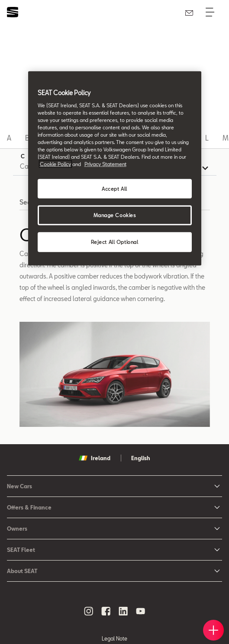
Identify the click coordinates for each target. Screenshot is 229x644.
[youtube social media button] (141, 611)
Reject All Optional (115, 242)
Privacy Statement (105, 164)
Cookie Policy (55, 164)
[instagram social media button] (89, 611)
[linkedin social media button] (123, 611)
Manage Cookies (115, 215)
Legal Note (114, 638)
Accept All (114, 188)
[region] (115, 168)
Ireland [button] (95, 458)
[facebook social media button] (106, 611)
